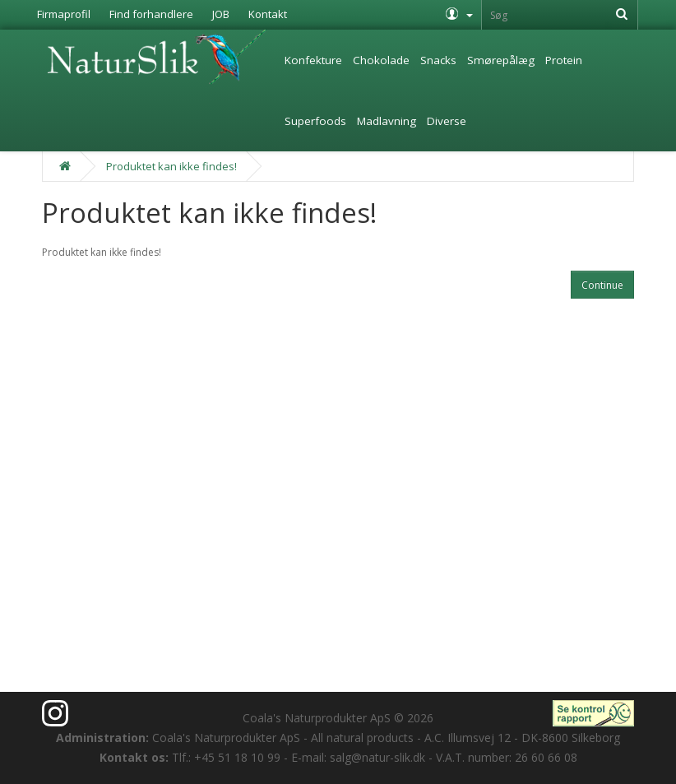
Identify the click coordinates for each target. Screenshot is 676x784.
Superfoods (315, 121)
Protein (564, 60)
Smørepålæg (501, 60)
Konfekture (313, 60)
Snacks (438, 60)
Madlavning (387, 121)
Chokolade (381, 60)
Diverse (447, 121)
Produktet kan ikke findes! (171, 166)
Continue (602, 285)
